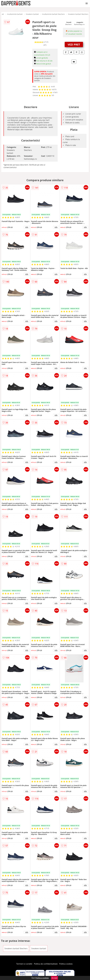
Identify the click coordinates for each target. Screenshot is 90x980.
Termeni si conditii (24, 964)
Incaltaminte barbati (15, 14)
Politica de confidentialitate (46, 964)
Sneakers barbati (32, 14)
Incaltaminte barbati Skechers (53, 14)
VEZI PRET (74, 44)
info (27, 227)
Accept (54, 978)
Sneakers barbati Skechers (78, 14)
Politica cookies (66, 964)
